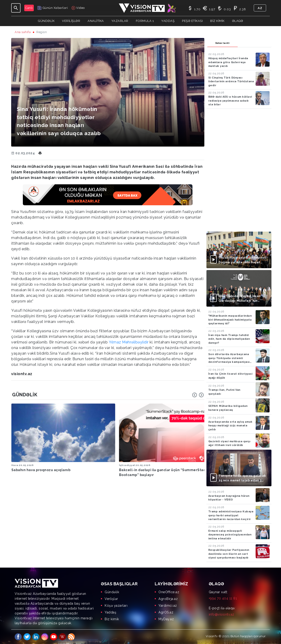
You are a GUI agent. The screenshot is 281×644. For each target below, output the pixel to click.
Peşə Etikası (192, 21)
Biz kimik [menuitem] (112, 619)
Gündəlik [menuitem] (112, 592)
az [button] (260, 8)
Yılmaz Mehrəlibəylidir (129, 342)
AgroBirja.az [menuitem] (168, 599)
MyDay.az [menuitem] (166, 619)
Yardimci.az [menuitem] (168, 606)
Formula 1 (145, 21)
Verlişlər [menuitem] (111, 599)
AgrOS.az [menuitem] (166, 612)
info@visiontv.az (222, 614)
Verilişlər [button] (71, 21)
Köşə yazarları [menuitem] (116, 606)
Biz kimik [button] (217, 21)
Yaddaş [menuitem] (110, 612)
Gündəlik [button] (46, 21)
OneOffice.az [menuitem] (169, 592)
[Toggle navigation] (16, 8)
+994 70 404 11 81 (223, 598)
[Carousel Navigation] (198, 395)
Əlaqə (238, 21)
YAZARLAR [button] (120, 21)
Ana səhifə (23, 32)
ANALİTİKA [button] (96, 21)
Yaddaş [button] (168, 21)
